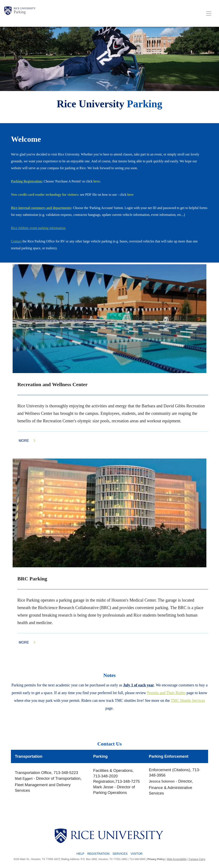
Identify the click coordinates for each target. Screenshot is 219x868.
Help (81, 854)
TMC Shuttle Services (188, 701)
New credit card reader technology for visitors (44, 195)
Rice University (25, 8)
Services (120, 854)
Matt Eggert (24, 779)
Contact (16, 241)
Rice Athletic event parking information (38, 228)
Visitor (137, 854)
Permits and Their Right (166, 693)
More (24, 441)
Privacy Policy (156, 859)
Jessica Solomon (162, 781)
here (96, 181)
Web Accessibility (177, 859)
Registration (98, 854)
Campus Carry (197, 859)
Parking (20, 12)
